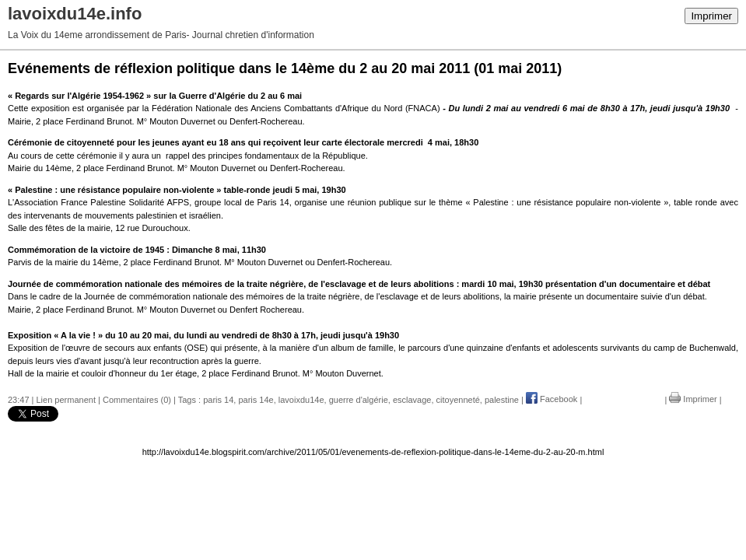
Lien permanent (66, 399)
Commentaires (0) (137, 399)
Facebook (552, 399)
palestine (502, 399)
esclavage (412, 399)
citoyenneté (458, 399)
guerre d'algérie (359, 399)
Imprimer (711, 16)
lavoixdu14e (301, 399)
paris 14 (218, 399)
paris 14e (256, 399)
